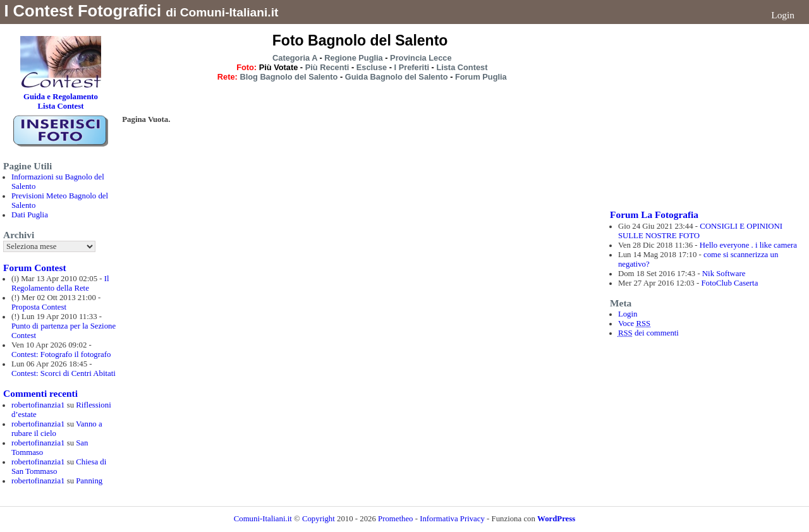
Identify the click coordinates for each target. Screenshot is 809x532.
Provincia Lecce (421, 58)
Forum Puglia (481, 77)
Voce (634, 323)
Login (783, 15)
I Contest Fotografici (82, 11)
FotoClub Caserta (729, 283)
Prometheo (395, 519)
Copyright (319, 519)
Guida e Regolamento (61, 97)
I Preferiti (412, 67)
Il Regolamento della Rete (60, 283)
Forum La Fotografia (654, 215)
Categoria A (295, 58)
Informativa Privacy (452, 519)
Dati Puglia (30, 215)
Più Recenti (327, 67)
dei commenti (648, 333)
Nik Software (724, 274)
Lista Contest (462, 67)
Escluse (372, 67)
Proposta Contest (39, 307)
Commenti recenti (40, 393)
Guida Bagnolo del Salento (397, 77)
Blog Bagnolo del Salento (289, 77)
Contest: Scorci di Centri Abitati (64, 373)
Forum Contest (34, 268)
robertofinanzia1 (38, 405)
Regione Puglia (353, 58)
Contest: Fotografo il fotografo (61, 354)
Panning (89, 481)
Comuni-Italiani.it (263, 519)
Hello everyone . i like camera (748, 245)
